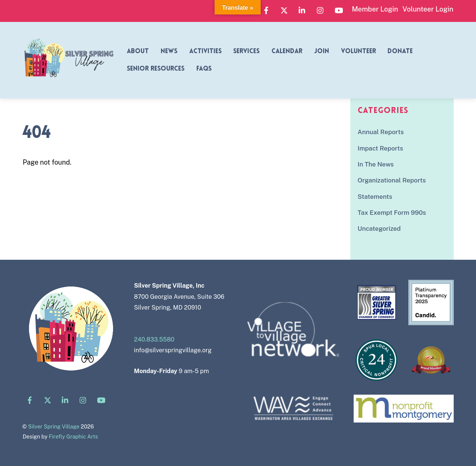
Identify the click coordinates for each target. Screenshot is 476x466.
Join (322, 51)
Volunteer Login (428, 9)
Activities (205, 51)
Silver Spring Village (54, 426)
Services (246, 51)
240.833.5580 (154, 339)
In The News (376, 164)
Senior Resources (156, 69)
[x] (284, 9)
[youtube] (339, 9)
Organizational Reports (392, 180)
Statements (375, 197)
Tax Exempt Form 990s (392, 213)
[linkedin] (302, 9)
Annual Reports (381, 132)
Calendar (287, 51)
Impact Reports (380, 148)
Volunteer (358, 51)
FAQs (204, 69)
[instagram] (321, 9)
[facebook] (266, 9)
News (169, 51)
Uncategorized (379, 229)
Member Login (375, 9)
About (138, 51)
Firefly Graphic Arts (73, 436)
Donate (400, 51)
